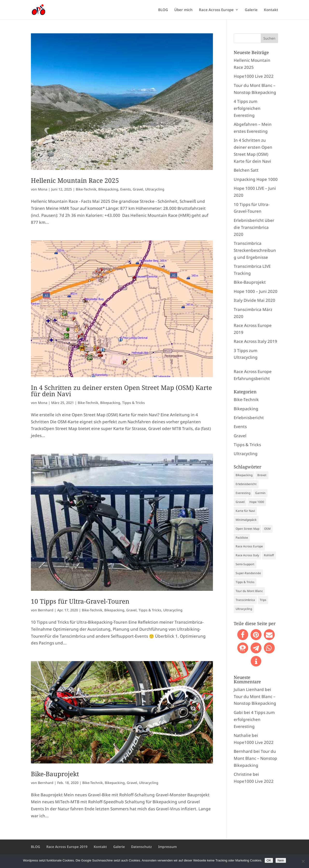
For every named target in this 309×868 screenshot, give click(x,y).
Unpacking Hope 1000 (256, 179)
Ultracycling (155, 189)
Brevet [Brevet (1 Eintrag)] (262, 475)
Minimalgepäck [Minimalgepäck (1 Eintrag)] (246, 520)
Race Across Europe (216, 10)
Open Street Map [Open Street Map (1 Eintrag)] (247, 529)
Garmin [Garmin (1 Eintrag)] (260, 493)
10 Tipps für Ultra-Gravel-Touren (80, 601)
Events (126, 189)
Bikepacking (108, 189)
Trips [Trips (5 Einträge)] (263, 600)
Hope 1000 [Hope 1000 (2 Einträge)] (257, 502)
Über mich (183, 10)
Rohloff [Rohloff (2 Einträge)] (269, 555)
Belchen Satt (246, 170)
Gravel (138, 189)
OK (269, 860)
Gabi (238, 712)
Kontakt (271, 10)
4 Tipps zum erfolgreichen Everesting (247, 108)
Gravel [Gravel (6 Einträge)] (240, 502)
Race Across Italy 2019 (255, 341)
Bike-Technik (86, 189)
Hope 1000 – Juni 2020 (256, 291)
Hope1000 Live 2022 (254, 76)
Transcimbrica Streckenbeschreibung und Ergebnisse (255, 250)
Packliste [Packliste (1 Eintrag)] (242, 538)
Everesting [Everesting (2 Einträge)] (243, 493)
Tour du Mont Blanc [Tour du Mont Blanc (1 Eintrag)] (249, 591)
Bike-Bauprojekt (55, 774)
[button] (243, 635)
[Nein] (303, 861)
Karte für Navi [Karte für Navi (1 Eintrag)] (245, 511)
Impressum (167, 847)
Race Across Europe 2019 (67, 847)
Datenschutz (141, 847)
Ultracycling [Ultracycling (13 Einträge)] (244, 609)
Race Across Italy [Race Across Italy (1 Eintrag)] (247, 555)
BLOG (163, 10)
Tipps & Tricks (133, 403)
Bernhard (46, 610)
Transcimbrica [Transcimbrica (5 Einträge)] (245, 600)
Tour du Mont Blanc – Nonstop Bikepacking (255, 758)
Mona (43, 189)
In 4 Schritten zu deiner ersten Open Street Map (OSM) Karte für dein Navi (121, 391)
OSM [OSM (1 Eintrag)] (267, 529)
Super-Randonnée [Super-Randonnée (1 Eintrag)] (248, 573)
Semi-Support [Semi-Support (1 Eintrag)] (245, 564)
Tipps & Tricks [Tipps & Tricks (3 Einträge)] (245, 582)
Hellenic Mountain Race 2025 (75, 180)
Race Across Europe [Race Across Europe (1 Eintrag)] (249, 546)
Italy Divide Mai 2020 (254, 300)
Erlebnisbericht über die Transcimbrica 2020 (254, 227)
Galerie (251, 10)
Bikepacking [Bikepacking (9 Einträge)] (244, 475)
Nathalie (242, 735)
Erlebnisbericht (249, 418)
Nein (281, 860)
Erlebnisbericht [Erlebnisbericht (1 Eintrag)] (246, 484)
